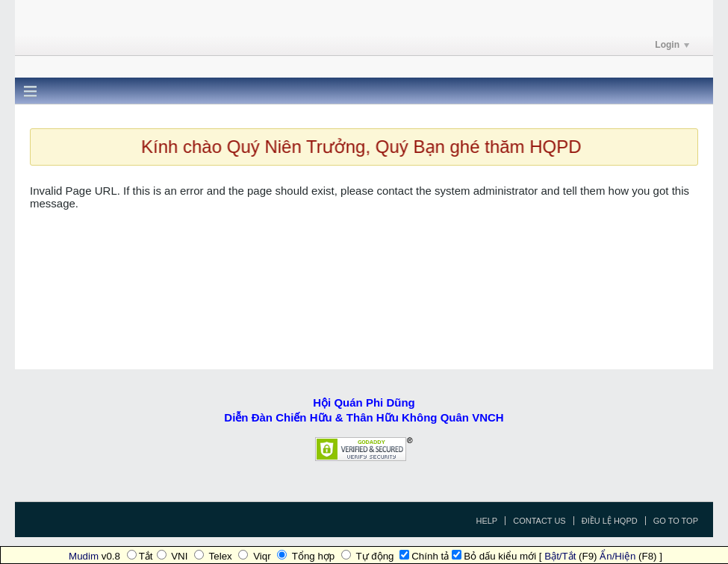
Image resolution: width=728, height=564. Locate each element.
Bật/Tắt (560, 556)
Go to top (676, 521)
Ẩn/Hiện (617, 556)
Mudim (84, 556)
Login (672, 45)
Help (486, 521)
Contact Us (539, 521)
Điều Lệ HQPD (610, 521)
